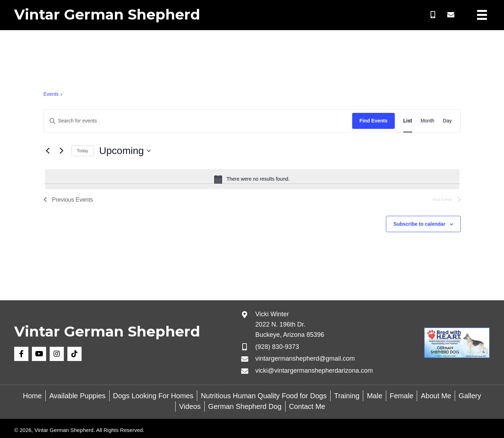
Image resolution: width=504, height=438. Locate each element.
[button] (433, 15)
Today (83, 151)
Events (51, 94)
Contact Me (307, 406)
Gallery (470, 396)
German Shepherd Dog (245, 406)
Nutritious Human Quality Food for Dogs (264, 396)
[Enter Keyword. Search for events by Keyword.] (198, 121)
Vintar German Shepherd (107, 14)
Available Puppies (77, 396)
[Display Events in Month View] (428, 121)
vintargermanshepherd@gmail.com (305, 358)
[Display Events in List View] (408, 121)
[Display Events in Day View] (447, 121)
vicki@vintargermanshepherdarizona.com (314, 371)
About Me (436, 396)
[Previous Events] (48, 151)
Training (347, 396)
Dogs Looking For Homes (153, 396)
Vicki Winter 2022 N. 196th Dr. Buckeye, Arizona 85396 (290, 324)
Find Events (373, 121)
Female (402, 396)
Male (374, 396)
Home (32, 396)
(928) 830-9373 (277, 347)
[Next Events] (62, 151)
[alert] (252, 179)
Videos (190, 406)
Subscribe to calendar (419, 224)
